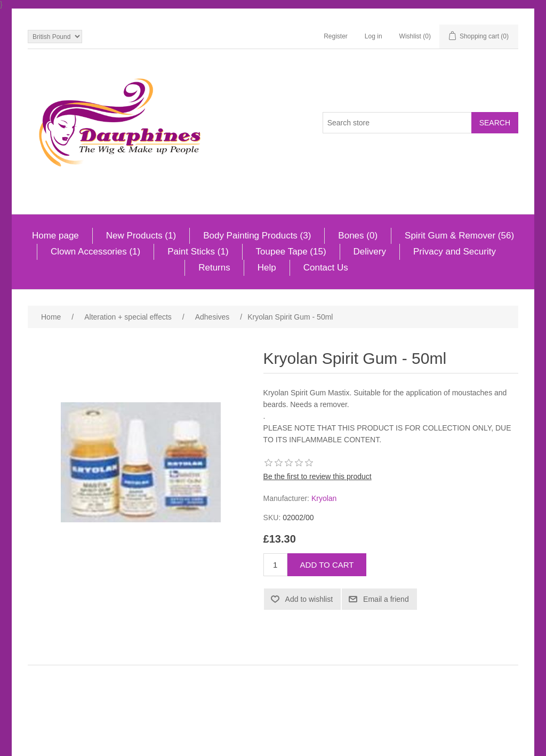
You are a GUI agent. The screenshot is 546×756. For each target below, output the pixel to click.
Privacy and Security (455, 252)
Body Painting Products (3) (257, 236)
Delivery (370, 252)
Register (336, 36)
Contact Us (326, 268)
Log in (374, 36)
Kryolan (324, 498)
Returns (214, 268)
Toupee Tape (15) (291, 252)
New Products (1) (141, 236)
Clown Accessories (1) (95, 252)
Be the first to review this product (318, 476)
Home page (55, 236)
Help (267, 268)
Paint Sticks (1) (198, 252)
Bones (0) (358, 236)
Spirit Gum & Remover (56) (459, 236)
